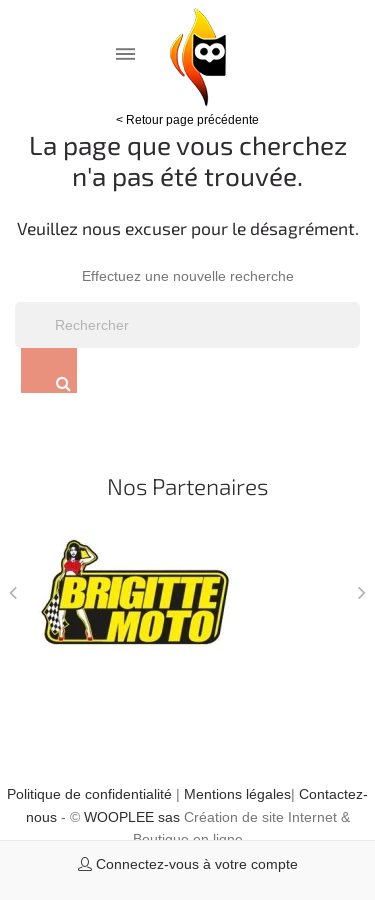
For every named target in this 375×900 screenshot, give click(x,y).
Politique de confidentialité (89, 794)
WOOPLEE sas (132, 817)
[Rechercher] (187, 325)
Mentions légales (237, 794)
